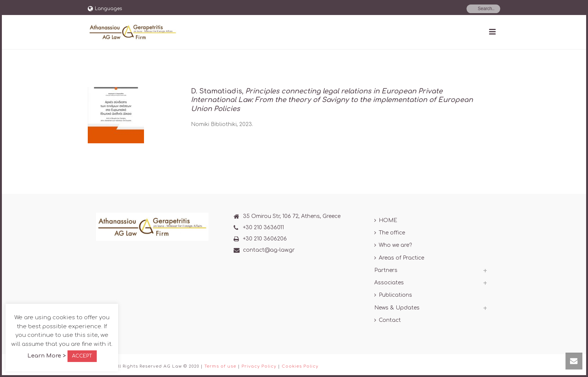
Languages (105, 9)
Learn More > (46, 356)
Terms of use (220, 366)
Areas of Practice (399, 258)
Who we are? (393, 245)
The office (390, 233)
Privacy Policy (259, 366)
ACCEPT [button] (82, 356)
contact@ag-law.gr (269, 250)
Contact (388, 320)
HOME (386, 220)
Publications (393, 295)
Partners (386, 270)
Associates (389, 283)
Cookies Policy (300, 366)
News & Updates (397, 308)
